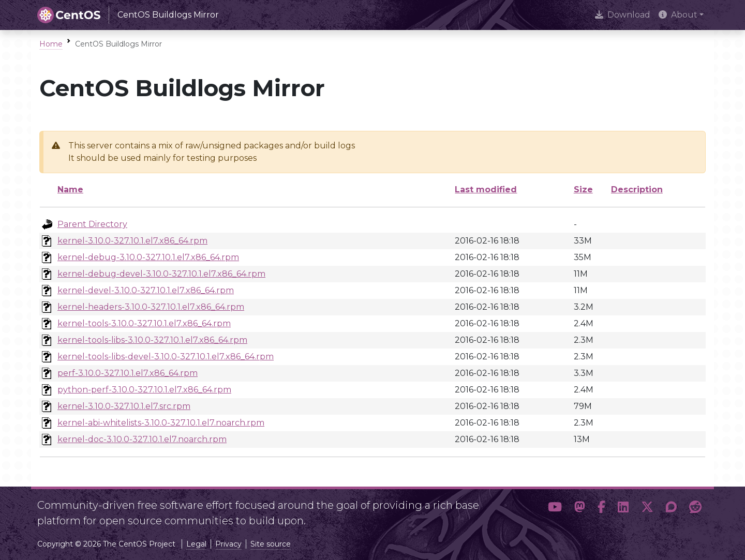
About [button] (678, 15)
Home (51, 44)
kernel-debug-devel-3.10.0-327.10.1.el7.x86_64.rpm (161, 274)
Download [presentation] (623, 15)
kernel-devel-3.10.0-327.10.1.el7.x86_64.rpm (146, 290)
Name (70, 190)
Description (637, 190)
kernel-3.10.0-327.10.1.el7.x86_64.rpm (132, 241)
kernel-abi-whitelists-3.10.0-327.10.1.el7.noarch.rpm (161, 423)
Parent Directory (92, 224)
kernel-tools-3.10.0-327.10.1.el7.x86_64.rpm (144, 323)
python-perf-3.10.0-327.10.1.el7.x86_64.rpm (144, 390)
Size (583, 190)
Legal (196, 544)
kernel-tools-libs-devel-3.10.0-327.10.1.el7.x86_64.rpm (166, 357)
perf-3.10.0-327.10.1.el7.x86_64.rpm (128, 373)
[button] (555, 509)
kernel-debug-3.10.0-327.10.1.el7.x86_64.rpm (148, 257)
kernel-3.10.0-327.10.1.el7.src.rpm (124, 406)
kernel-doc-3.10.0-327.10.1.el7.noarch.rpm (142, 439)
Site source (271, 544)
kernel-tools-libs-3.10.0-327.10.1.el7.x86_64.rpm (152, 340)
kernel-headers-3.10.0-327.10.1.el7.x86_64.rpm (151, 307)
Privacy (228, 544)
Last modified (486, 190)
